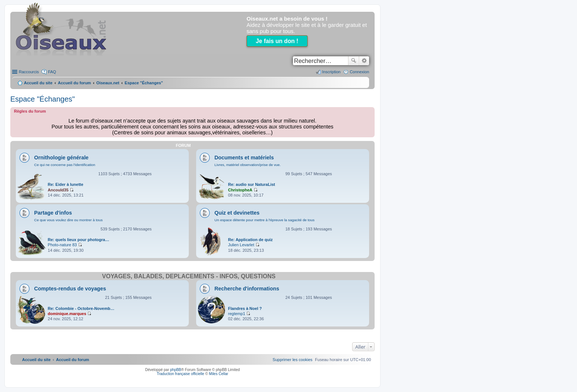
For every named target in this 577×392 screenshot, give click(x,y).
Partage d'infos (53, 213)
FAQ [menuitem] (52, 72)
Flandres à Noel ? (245, 308)
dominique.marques (67, 314)
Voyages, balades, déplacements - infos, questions (189, 276)
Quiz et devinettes (237, 213)
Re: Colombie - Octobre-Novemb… (81, 308)
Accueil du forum (74, 83)
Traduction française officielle (180, 374)
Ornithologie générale (61, 158)
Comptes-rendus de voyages (70, 289)
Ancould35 (58, 190)
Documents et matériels (244, 158)
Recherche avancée (364, 61)
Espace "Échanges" (43, 99)
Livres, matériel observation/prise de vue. (248, 165)
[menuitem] (293, 360)
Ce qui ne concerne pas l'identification (65, 165)
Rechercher (354, 61)
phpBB (176, 370)
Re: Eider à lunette (66, 184)
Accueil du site (38, 83)
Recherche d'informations (247, 289)
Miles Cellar (219, 374)
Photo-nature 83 (62, 245)
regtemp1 (237, 314)
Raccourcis (29, 72)
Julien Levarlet (241, 245)
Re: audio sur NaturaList (252, 184)
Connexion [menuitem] (359, 72)
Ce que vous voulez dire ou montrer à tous (68, 220)
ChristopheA (240, 190)
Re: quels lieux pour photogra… (79, 240)
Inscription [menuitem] (331, 72)
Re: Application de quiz (250, 240)
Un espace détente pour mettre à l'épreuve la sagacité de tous (265, 220)
